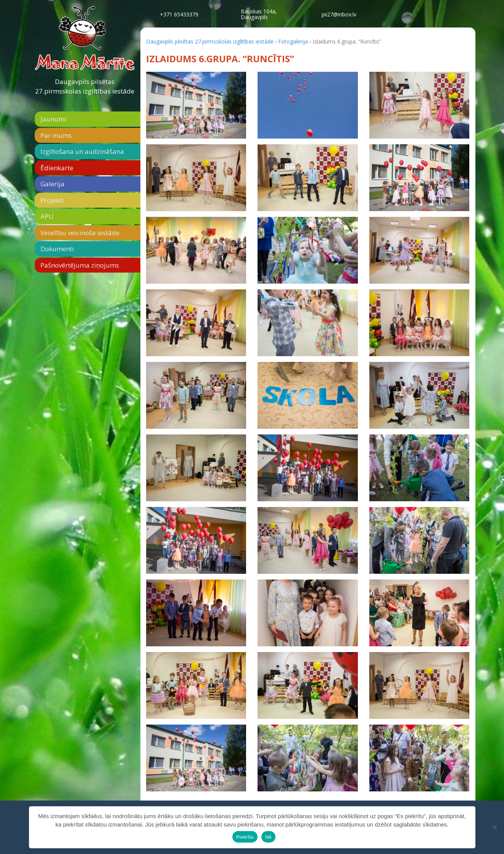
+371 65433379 (179, 14)
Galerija (52, 184)
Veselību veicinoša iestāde (80, 233)
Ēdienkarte (57, 168)
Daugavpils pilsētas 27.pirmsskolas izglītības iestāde (85, 86)
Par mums (56, 135)
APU (47, 216)
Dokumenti (57, 249)
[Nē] (494, 827)
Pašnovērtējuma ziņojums (80, 265)
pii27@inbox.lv (339, 14)
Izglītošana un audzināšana (82, 151)
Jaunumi (53, 119)
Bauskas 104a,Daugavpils (259, 14)
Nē (268, 837)
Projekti (52, 200)
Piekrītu (245, 837)
